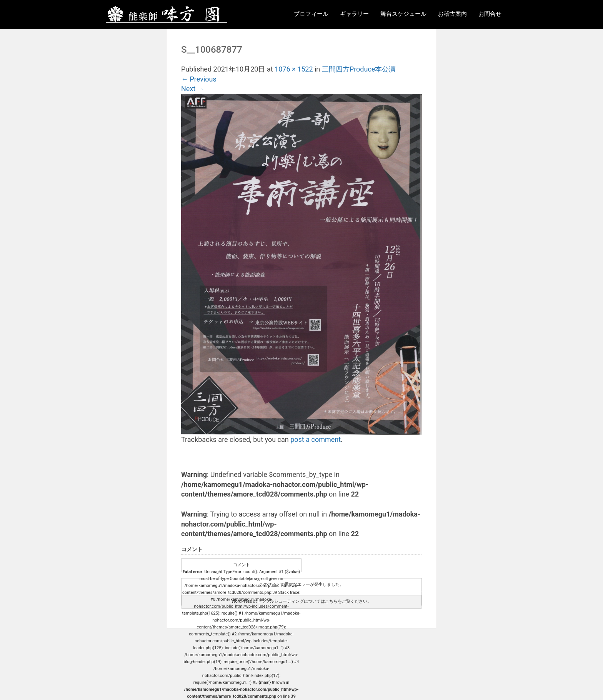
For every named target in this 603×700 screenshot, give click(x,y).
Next (193, 89)
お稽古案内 (452, 14)
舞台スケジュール (403, 14)
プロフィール (311, 14)
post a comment (316, 439)
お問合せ (490, 14)
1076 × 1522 (294, 69)
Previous (199, 79)
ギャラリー (354, 14)
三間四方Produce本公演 (359, 69)
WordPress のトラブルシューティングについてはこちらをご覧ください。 (301, 601)
